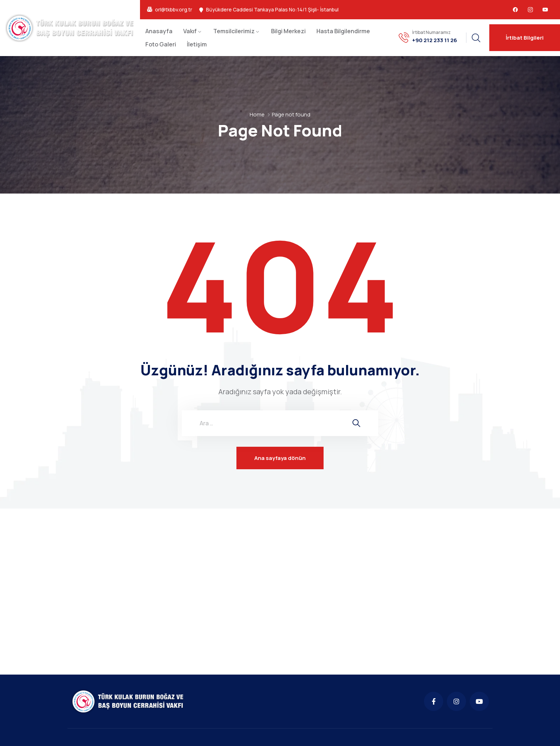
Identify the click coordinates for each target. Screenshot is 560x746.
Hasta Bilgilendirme (343, 31)
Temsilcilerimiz (234, 31)
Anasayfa (159, 31)
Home (257, 114)
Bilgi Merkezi (288, 31)
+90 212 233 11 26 (435, 40)
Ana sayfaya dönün (280, 458)
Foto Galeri (161, 44)
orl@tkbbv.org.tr (174, 10)
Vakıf (190, 31)
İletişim (197, 44)
